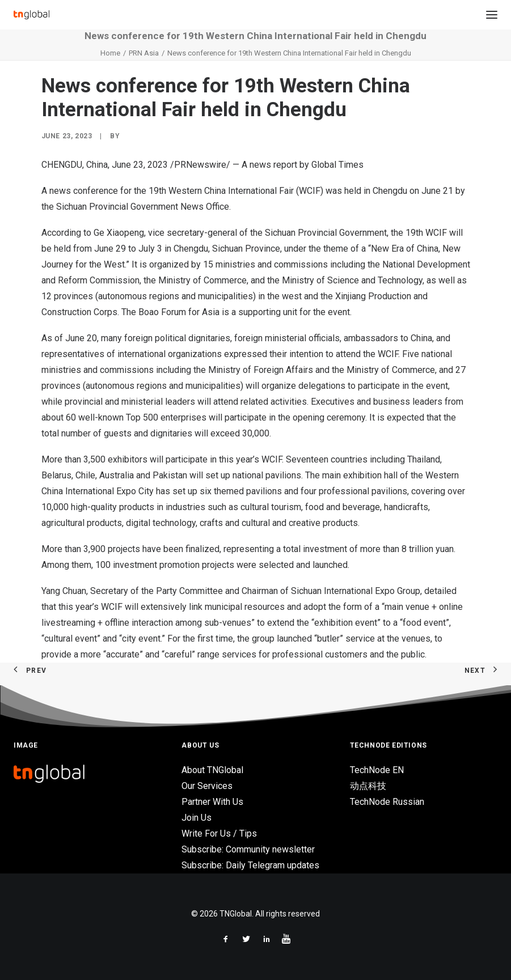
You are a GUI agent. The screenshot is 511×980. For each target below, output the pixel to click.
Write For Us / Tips (219, 833)
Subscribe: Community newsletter (248, 849)
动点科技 (368, 786)
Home (110, 53)
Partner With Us (212, 802)
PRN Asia (144, 53)
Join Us (197, 818)
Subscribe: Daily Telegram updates (250, 865)
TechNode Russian (387, 802)
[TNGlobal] (31, 15)
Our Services (207, 786)
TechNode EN (377, 770)
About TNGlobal (212, 770)
